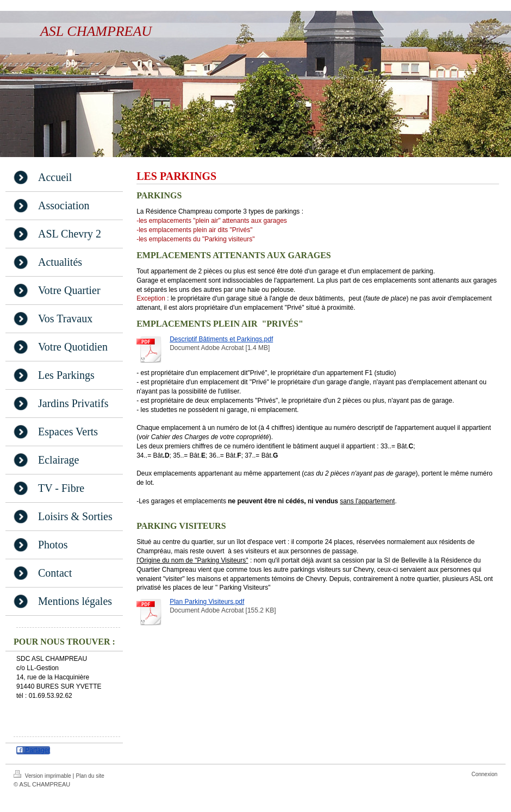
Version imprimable (43, 774)
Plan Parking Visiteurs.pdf (207, 602)
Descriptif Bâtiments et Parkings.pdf (221, 339)
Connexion (484, 774)
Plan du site (90, 776)
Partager (33, 750)
